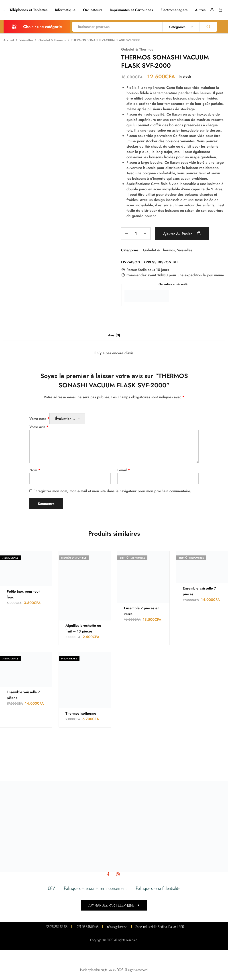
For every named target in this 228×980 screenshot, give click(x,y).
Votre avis (39, 427)
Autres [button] (200, 10)
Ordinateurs (93, 10)
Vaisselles (26, 40)
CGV (51, 888)
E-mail (124, 470)
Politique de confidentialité (158, 888)
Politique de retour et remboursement (95, 888)
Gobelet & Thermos (52, 40)
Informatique (65, 10)
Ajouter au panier (182, 234)
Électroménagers (174, 10)
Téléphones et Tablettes (28, 10)
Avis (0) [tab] (114, 335)
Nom (35, 470)
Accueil (9, 40)
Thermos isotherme (81, 713)
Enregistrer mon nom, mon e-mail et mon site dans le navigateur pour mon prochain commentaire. (112, 491)
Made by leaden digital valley (98, 970)
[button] (114, 905)
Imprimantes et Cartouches (131, 10)
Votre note (39, 419)
